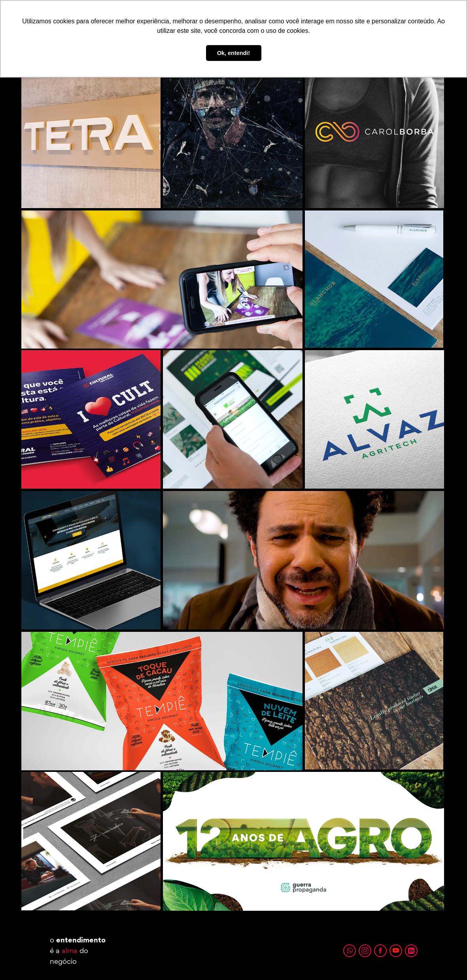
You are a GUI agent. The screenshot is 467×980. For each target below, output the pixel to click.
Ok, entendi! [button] (233, 53)
